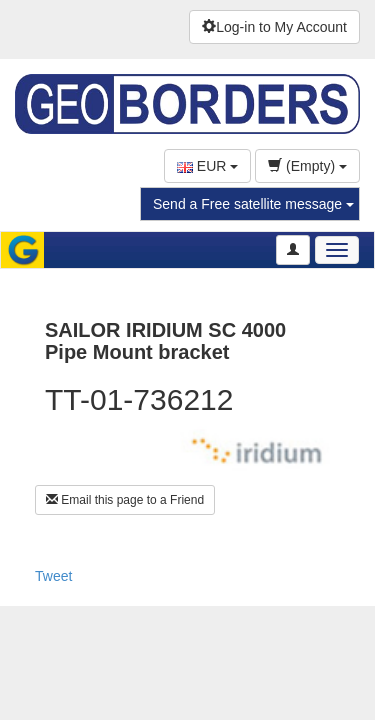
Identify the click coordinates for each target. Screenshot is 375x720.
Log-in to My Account (274, 27)
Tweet (53, 576)
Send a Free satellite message (253, 204)
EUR (207, 166)
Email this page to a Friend (125, 500)
